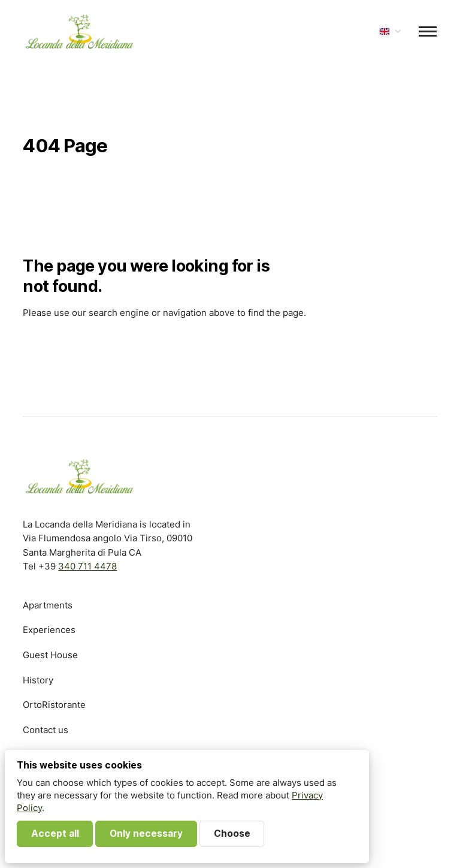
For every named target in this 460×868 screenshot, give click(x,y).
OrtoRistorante (54, 705)
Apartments (48, 605)
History (38, 680)
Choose (232, 834)
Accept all (55, 834)
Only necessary (146, 834)
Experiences (49, 630)
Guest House (50, 655)
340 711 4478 (87, 566)
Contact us (46, 730)
